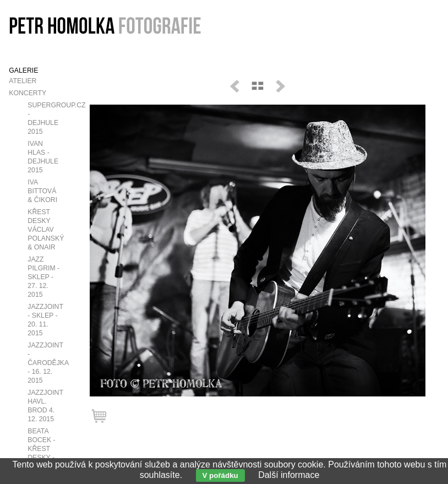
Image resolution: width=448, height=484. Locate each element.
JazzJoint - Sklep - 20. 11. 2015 (45, 320)
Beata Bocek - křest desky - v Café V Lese (43, 453)
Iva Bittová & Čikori (42, 191)
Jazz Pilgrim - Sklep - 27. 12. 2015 (43, 277)
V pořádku (220, 475)
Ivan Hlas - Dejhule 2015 (43, 157)
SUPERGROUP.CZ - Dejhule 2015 (52, 118)
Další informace (289, 475)
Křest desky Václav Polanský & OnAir (46, 230)
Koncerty (28, 93)
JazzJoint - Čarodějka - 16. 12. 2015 (48, 363)
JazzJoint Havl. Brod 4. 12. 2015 (45, 406)
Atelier (23, 81)
